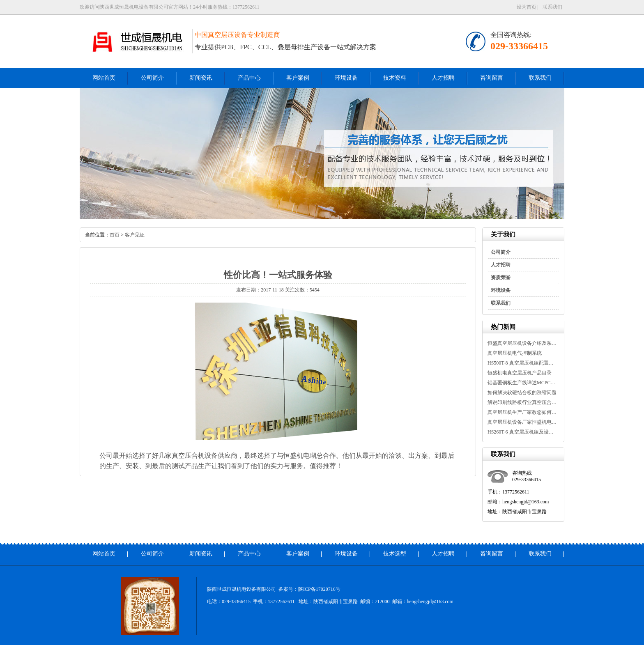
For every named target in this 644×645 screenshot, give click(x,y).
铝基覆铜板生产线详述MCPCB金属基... (522, 383)
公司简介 (152, 78)
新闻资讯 (201, 78)
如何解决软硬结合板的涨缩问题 (522, 393)
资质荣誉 (501, 278)
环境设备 (346, 78)
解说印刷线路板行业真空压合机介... (522, 402)
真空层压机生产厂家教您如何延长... (522, 412)
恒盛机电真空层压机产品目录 (520, 373)
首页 (115, 235)
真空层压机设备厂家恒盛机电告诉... (522, 422)
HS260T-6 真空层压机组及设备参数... (522, 432)
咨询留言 (492, 78)
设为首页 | (528, 7)
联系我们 (552, 7)
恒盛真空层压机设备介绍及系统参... (522, 343)
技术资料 (395, 78)
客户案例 (298, 78)
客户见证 (135, 235)
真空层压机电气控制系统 (515, 353)
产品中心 (249, 78)
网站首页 (104, 78)
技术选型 (395, 554)
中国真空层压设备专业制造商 (237, 35)
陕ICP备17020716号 (319, 589)
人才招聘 (443, 78)
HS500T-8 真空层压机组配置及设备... (522, 363)
